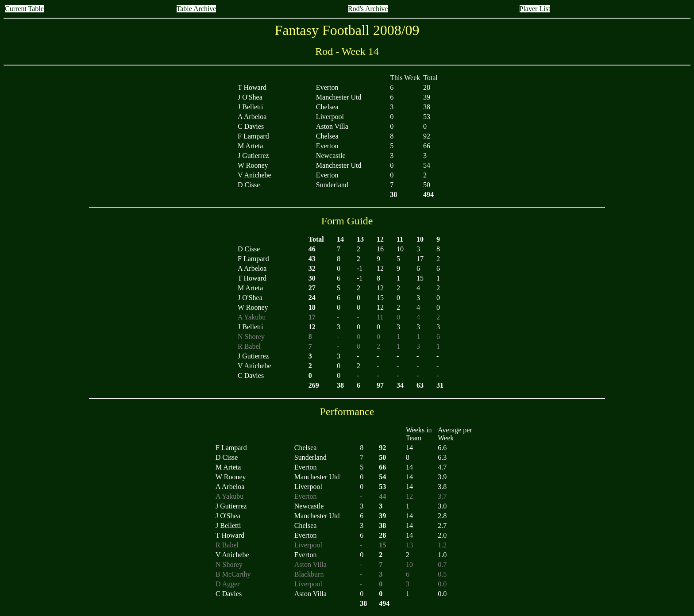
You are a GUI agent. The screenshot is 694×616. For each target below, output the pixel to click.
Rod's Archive (368, 9)
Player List (535, 9)
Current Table (24, 9)
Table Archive (197, 9)
